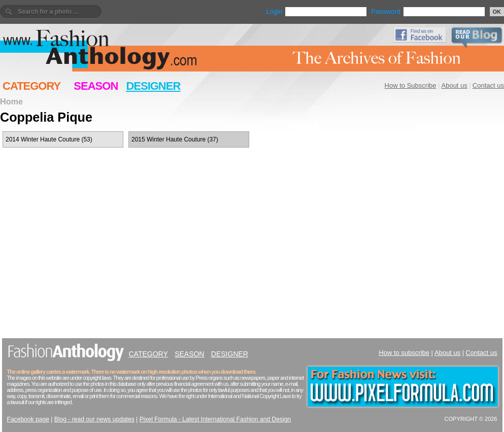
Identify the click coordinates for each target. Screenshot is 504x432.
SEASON (96, 86)
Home (11, 101)
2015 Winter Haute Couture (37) (175, 139)
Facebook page (28, 419)
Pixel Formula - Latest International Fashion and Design (215, 419)
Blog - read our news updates (94, 419)
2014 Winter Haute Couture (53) (49, 139)
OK (497, 12)
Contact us (488, 85)
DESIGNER (153, 86)
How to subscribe (404, 353)
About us (455, 85)
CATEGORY (31, 86)
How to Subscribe (411, 85)
